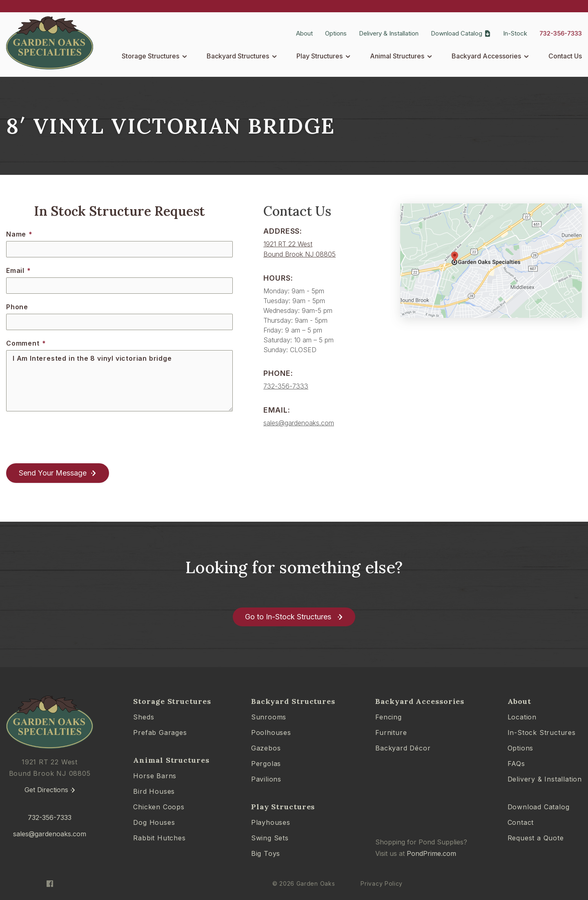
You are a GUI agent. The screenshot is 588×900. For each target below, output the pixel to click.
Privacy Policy (382, 883)
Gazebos (266, 748)
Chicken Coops (159, 807)
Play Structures (320, 56)
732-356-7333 (561, 33)
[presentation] (68, 438)
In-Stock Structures (542, 733)
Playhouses (271, 822)
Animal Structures (397, 56)
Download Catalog (457, 33)
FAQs (516, 764)
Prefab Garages (160, 733)
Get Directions (46, 790)
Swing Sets (270, 838)
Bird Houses (154, 791)
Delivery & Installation (389, 33)
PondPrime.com (431, 853)
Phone (17, 307)
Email (19, 270)
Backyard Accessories (486, 56)
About (304, 33)
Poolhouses (271, 733)
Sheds (144, 717)
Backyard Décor (403, 748)
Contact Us (565, 56)
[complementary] (529, 855)
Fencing (389, 717)
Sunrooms (269, 717)
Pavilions (266, 779)
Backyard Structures (238, 56)
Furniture (391, 733)
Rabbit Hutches (159, 838)
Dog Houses (154, 822)
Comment (26, 343)
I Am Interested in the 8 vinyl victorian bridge (119, 381)
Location (522, 717)
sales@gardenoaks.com (299, 423)
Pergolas (266, 764)
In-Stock (515, 33)
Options (336, 33)
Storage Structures (150, 56)
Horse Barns (155, 776)
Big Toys (266, 853)
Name (19, 234)
